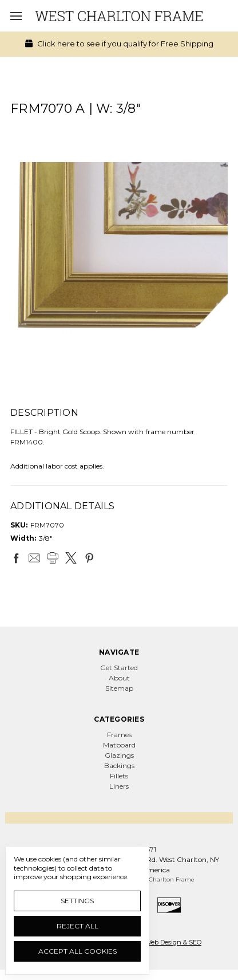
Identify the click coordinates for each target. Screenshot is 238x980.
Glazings (119, 755)
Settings (77, 901)
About (119, 678)
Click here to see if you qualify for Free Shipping (119, 44)
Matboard (119, 745)
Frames (119, 735)
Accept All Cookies (78, 951)
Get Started (119, 668)
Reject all (78, 926)
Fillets (119, 776)
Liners (119, 786)
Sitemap (119, 688)
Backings (119, 765)
